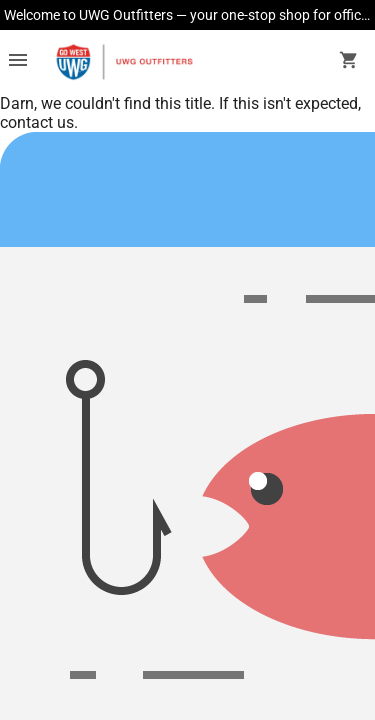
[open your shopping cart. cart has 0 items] (349, 62)
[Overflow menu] (18, 62)
